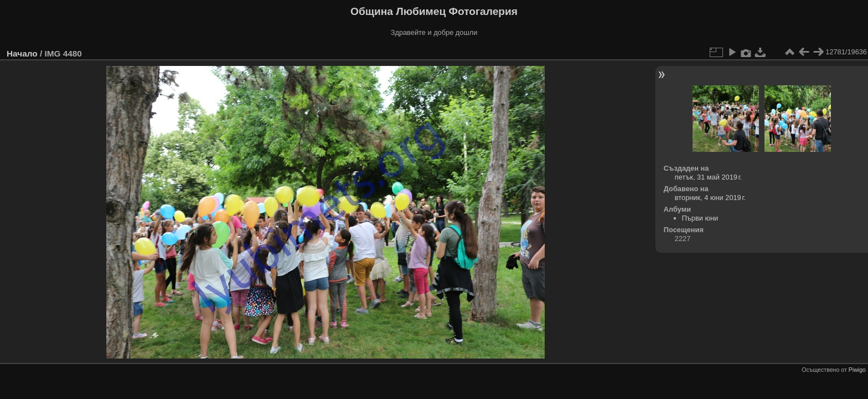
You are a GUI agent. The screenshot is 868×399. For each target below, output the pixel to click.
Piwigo (857, 370)
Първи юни (700, 218)
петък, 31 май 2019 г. (709, 177)
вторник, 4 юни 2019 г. (710, 198)
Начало (22, 53)
